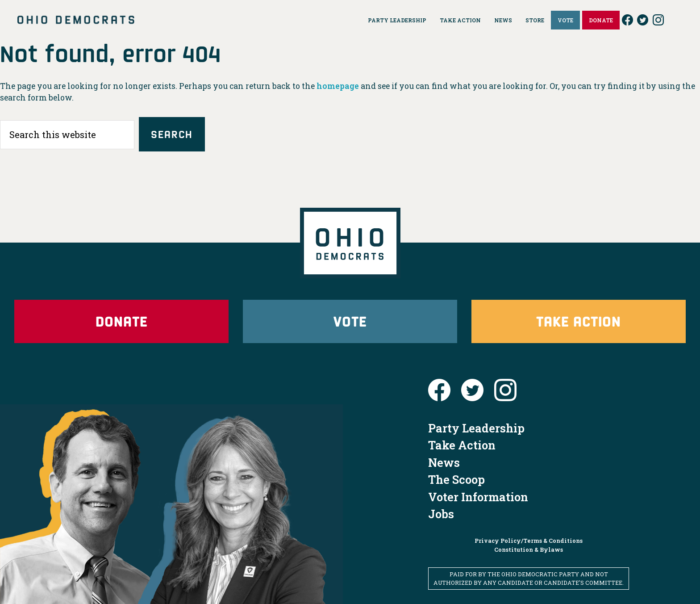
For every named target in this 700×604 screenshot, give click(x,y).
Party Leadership (476, 428)
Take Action (579, 321)
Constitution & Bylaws (529, 549)
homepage (338, 86)
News (444, 462)
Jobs (441, 514)
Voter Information (478, 497)
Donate (121, 321)
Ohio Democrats (76, 20)
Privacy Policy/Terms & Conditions (529, 541)
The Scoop (456, 479)
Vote (350, 321)
